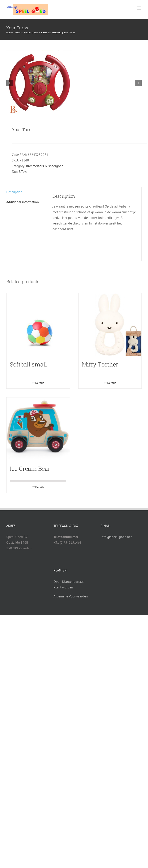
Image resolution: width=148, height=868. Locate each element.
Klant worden (63, 587)
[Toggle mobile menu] (139, 8)
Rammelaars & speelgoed (45, 166)
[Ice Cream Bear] (38, 429)
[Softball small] (38, 325)
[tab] (24, 192)
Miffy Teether (100, 364)
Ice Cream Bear (30, 468)
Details (40, 383)
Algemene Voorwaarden (71, 596)
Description (14, 192)
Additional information (23, 202)
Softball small (28, 364)
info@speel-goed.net (116, 537)
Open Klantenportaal (69, 582)
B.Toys (23, 172)
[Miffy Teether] (110, 325)
